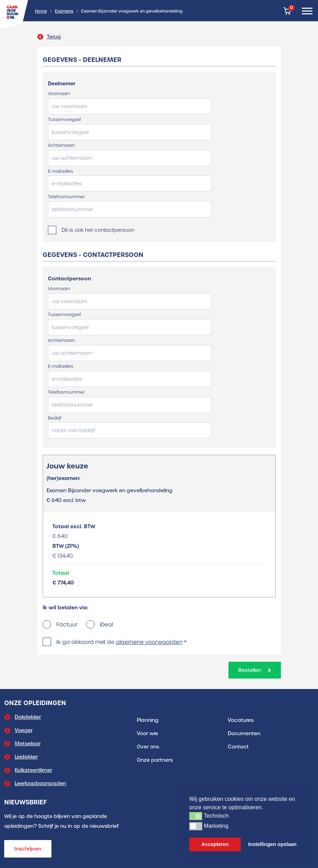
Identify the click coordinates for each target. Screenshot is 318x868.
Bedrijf (55, 418)
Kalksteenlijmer (33, 770)
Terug (49, 37)
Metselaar (28, 744)
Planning (148, 720)
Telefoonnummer (66, 197)
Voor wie (147, 733)
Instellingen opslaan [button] (272, 844)
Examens (64, 11)
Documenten (244, 733)
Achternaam (61, 145)
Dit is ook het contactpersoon (98, 230)
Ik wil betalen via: (66, 608)
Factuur (67, 625)
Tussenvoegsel (64, 119)
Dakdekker (28, 717)
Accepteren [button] (215, 844)
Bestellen (255, 670)
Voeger (24, 730)
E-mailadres (61, 171)
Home (41, 11)
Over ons (148, 747)
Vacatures (241, 720)
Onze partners (155, 760)
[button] (196, 816)
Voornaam (59, 94)
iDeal (106, 625)
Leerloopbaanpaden (40, 783)
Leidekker (26, 757)
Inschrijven (28, 849)
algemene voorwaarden (149, 642)
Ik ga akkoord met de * (121, 642)
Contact (238, 747)
